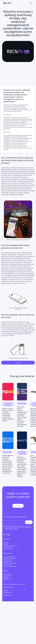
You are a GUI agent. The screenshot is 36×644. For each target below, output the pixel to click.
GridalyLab (6, 577)
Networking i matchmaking (10, 563)
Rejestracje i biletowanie (9, 557)
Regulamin (6, 590)
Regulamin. (16, 529)
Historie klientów (7, 576)
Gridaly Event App (8, 579)
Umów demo (18, 363)
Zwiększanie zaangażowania (10, 566)
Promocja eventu (7, 560)
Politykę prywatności (9, 529)
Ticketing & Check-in (8, 547)
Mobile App (6, 543)
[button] (31, 3)
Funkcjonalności (7, 574)
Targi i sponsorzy (8, 565)
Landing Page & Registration (10, 546)
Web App (6, 544)
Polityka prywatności (8, 587)
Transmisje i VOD (8, 562)
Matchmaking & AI (8, 549)
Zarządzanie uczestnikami (10, 558)
